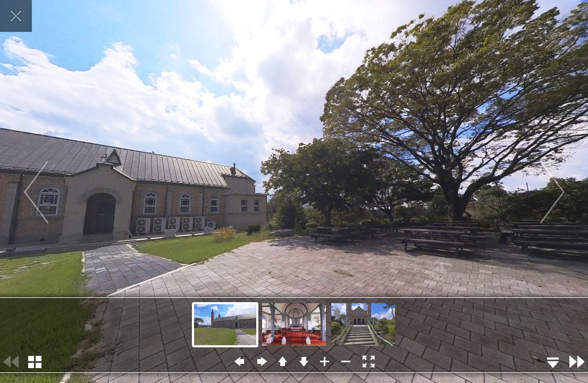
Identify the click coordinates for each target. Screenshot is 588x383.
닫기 (16, 16)
